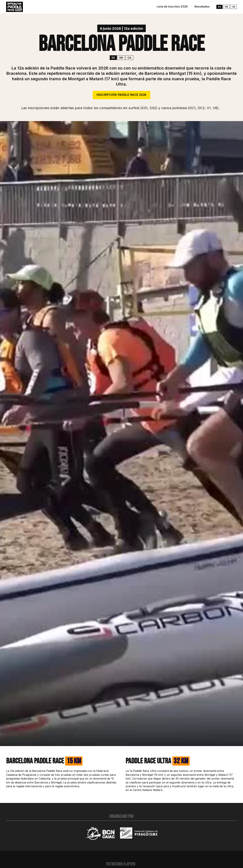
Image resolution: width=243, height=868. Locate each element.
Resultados (202, 6)
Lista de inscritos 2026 (172, 6)
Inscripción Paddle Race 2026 (121, 95)
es (219, 7)
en (226, 7)
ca (234, 7)
